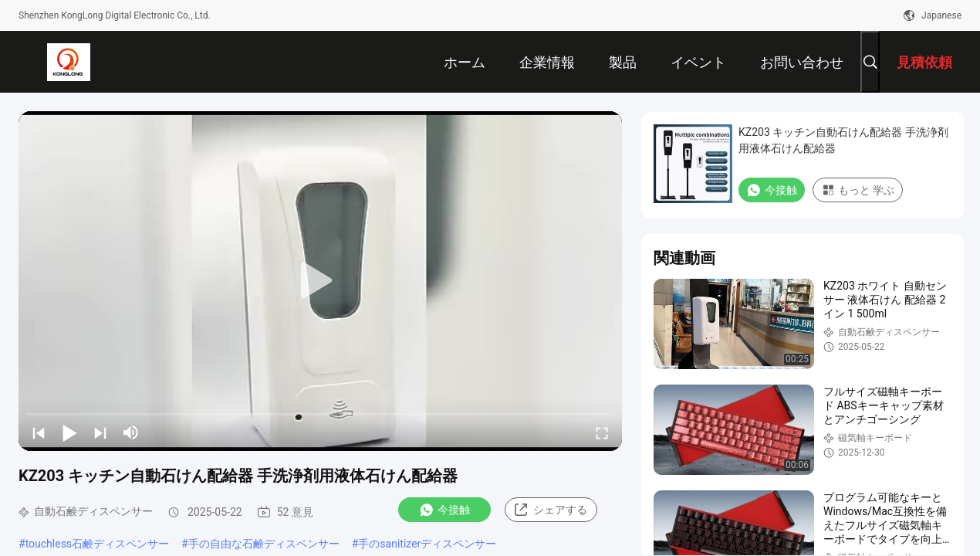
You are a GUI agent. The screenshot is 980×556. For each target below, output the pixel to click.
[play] (320, 281)
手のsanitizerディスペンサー (427, 544)
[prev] (39, 432)
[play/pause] (69, 432)
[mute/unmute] (131, 432)
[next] (100, 432)
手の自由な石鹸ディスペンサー (264, 544)
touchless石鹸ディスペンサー (97, 544)
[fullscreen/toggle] (602, 432)
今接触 (444, 510)
